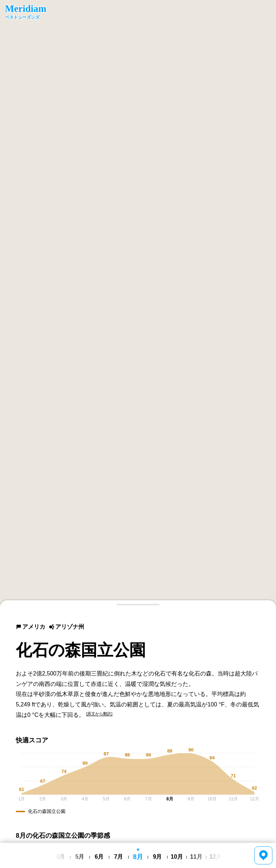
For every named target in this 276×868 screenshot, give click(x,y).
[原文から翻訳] (99, 714)
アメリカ (31, 627)
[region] (138, 304)
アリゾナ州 (66, 627)
